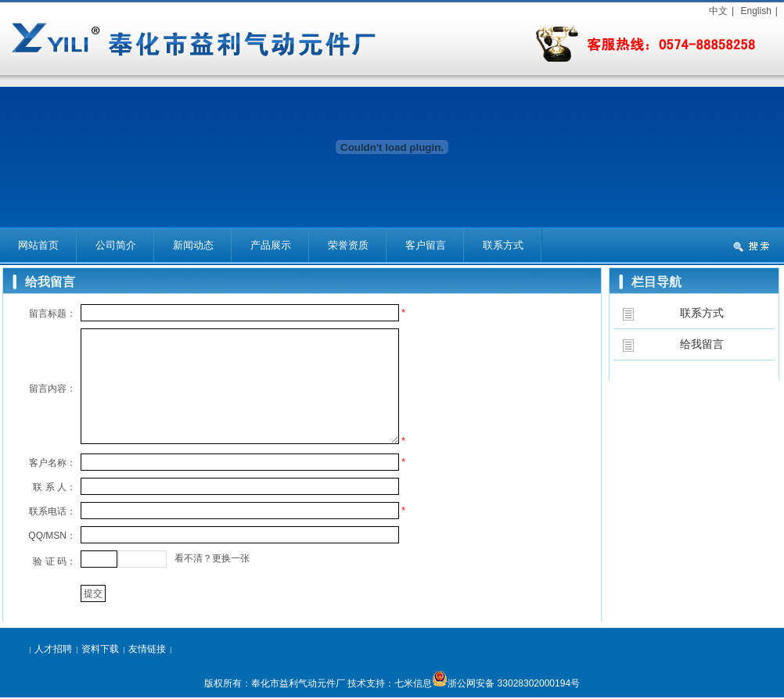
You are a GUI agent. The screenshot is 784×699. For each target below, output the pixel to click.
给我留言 (702, 344)
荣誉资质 (348, 245)
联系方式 (503, 245)
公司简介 (116, 245)
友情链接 (147, 649)
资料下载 (100, 649)
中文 (718, 11)
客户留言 (426, 245)
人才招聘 (53, 649)
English (755, 11)
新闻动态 (193, 245)
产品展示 (271, 245)
